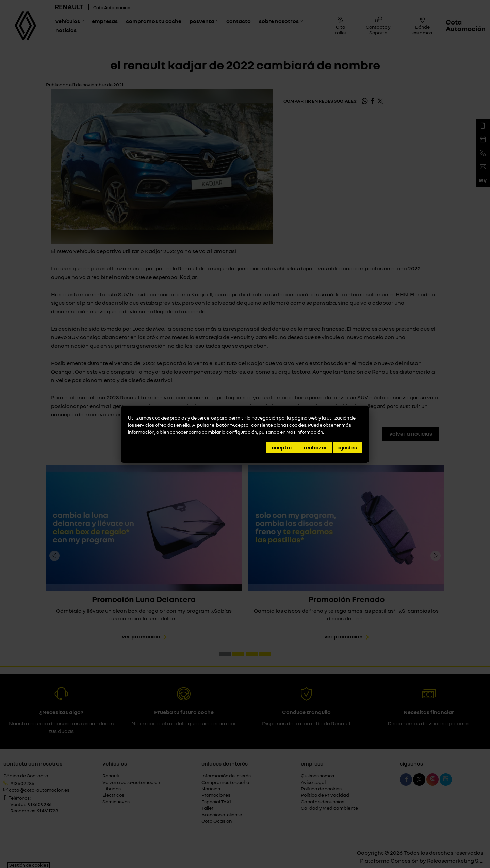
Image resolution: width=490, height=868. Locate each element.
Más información (305, 432)
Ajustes (348, 447)
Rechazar (315, 447)
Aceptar (282, 447)
